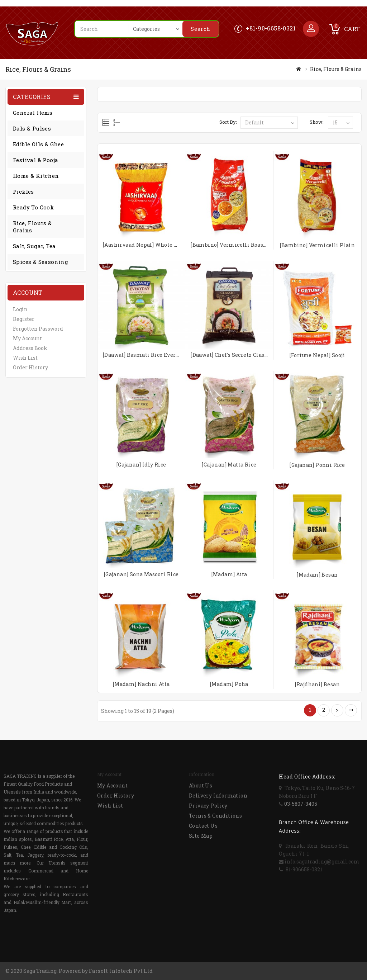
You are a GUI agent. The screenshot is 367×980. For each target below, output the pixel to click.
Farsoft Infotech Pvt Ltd (121, 971)
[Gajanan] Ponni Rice (317, 465)
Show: (317, 122)
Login (20, 309)
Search (201, 29)
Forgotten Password (38, 329)
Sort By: (228, 122)
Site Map (201, 836)
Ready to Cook (33, 207)
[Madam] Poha (229, 684)
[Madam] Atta (229, 574)
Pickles (23, 191)
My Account (27, 338)
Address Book (30, 348)
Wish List (25, 358)
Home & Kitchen (36, 176)
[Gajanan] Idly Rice (141, 465)
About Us (201, 785)
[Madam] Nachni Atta (141, 684)
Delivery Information (218, 796)
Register (24, 319)
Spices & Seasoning (40, 262)
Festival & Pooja (35, 160)
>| (351, 710)
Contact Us (203, 826)
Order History (30, 367)
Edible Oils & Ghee (38, 144)
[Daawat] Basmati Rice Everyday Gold (152, 355)
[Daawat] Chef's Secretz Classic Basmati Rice (250, 355)
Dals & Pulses (32, 128)
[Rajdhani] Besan (317, 684)
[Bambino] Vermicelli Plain (317, 245)
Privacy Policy (208, 806)
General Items (33, 113)
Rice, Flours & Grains (336, 69)
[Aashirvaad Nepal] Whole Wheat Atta (153, 245)
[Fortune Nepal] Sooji (317, 355)
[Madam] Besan (317, 575)
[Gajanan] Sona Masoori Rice (141, 574)
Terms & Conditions (215, 816)
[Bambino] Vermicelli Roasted (231, 245)
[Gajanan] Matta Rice (229, 465)
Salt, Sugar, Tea (34, 246)
